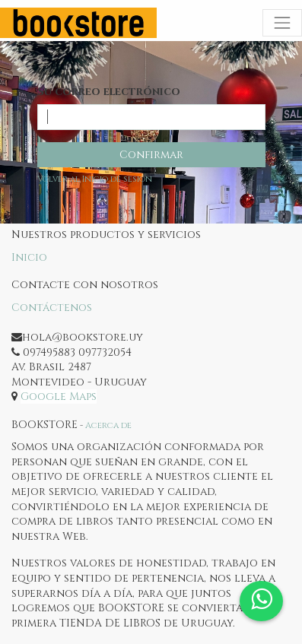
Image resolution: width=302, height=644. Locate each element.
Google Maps (59, 397)
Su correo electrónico (109, 92)
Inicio (29, 257)
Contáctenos (52, 308)
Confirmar (151, 155)
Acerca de (108, 425)
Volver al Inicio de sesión (95, 179)
